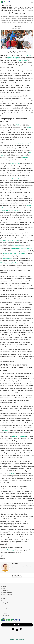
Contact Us (5, 591)
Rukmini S (15, 564)
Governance (6, 611)
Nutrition (5, 601)
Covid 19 (5, 599)
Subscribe (5, 588)
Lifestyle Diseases (7, 603)
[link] (26, 52)
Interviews (5, 605)
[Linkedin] (17, 52)
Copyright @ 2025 (14, 639)
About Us (5, 586)
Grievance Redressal (8, 593)
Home (3, 5)
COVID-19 (8, 5)
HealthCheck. (21, 639)
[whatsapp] (14, 52)
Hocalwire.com (20, 642)
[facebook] (8, 52)
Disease (3, 558)
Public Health (6, 609)
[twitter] (11, 52)
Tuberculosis (6, 615)
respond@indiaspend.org (7, 550)
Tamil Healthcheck (7, 595)
